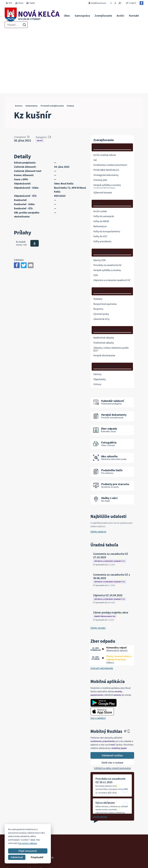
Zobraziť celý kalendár (102, 605)
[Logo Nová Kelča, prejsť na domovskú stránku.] (32, 16)
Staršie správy (100, 754)
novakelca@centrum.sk (131, 858)
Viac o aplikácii (98, 655)
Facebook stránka (128, 862)
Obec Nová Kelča (29, 797)
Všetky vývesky (98, 565)
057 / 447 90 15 (126, 855)
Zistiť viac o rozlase (112, 700)
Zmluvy (40, 78)
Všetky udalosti (98, 469)
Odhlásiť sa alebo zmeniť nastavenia (112, 705)
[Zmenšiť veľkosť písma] (111, 3)
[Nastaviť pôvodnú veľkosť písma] (115, 3)
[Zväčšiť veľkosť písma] (120, 3)
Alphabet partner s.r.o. (42, 794)
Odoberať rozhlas (112, 692)
